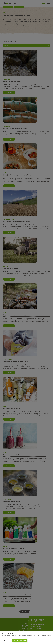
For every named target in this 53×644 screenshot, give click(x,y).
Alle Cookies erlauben (20, 641)
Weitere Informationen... (26, 637)
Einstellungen (7, 641)
